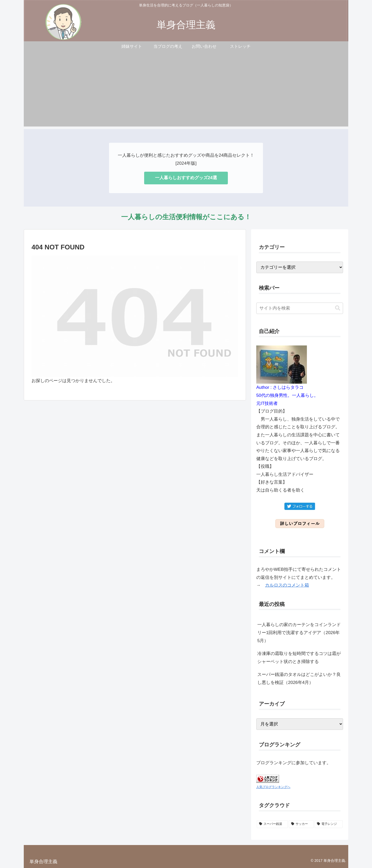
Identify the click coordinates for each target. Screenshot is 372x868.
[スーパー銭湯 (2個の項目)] (272, 824)
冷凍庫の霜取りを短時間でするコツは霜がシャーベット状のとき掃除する (299, 658)
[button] (338, 308)
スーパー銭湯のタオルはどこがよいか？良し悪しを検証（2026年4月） (299, 678)
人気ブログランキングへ (273, 787)
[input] (300, 308)
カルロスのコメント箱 (287, 585)
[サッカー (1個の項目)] (301, 824)
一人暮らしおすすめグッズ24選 (186, 178)
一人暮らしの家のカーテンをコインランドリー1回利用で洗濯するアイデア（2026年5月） (299, 633)
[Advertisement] (186, 90)
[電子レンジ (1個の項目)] (329, 824)
